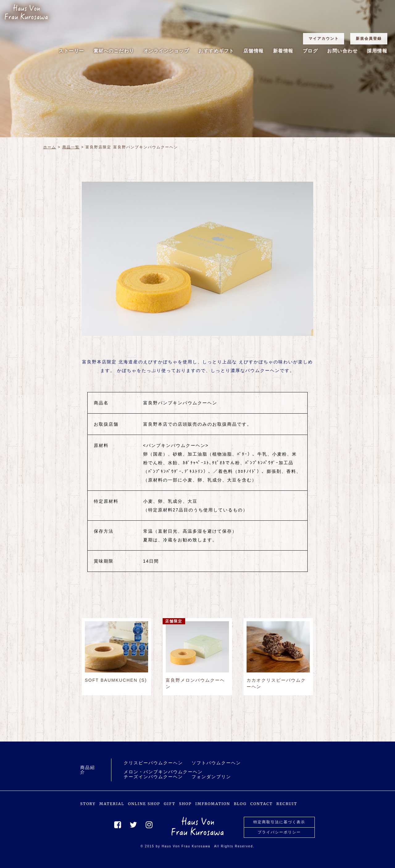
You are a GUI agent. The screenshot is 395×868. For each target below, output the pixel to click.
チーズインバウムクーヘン (153, 777)
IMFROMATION (213, 804)
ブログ (310, 51)
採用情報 (377, 51)
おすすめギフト (216, 51)
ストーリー (71, 51)
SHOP (185, 804)
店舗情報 (254, 51)
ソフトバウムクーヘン (216, 763)
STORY (88, 804)
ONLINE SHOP (144, 804)
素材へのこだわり (114, 51)
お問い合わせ (342, 51)
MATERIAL (112, 804)
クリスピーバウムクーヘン (153, 763)
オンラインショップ (166, 51)
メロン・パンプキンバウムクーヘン (163, 772)
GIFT (170, 804)
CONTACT (261, 804)
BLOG (240, 804)
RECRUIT (287, 804)
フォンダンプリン (211, 777)
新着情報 (283, 51)
